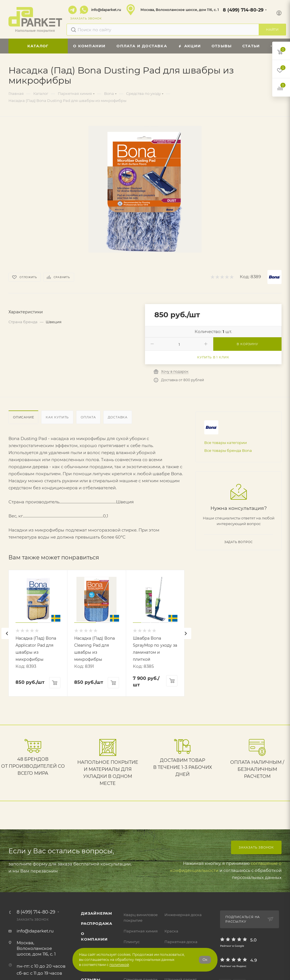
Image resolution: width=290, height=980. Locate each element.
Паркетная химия (141, 931)
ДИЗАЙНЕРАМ (97, 913)
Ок (205, 960)
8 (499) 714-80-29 (243, 10)
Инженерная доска (183, 915)
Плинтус (132, 942)
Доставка (118, 417)
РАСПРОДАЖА (97, 923)
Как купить (57, 417)
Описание (23, 417)
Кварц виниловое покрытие (141, 918)
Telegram (72, 10)
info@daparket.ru (106, 10)
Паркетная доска (181, 942)
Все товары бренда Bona (228, 450)
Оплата (88, 417)
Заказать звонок (256, 847)
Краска (171, 931)
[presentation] (7, 633)
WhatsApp (84, 10)
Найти (272, 30)
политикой (119, 965)
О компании (94, 936)
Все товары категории (226, 443)
